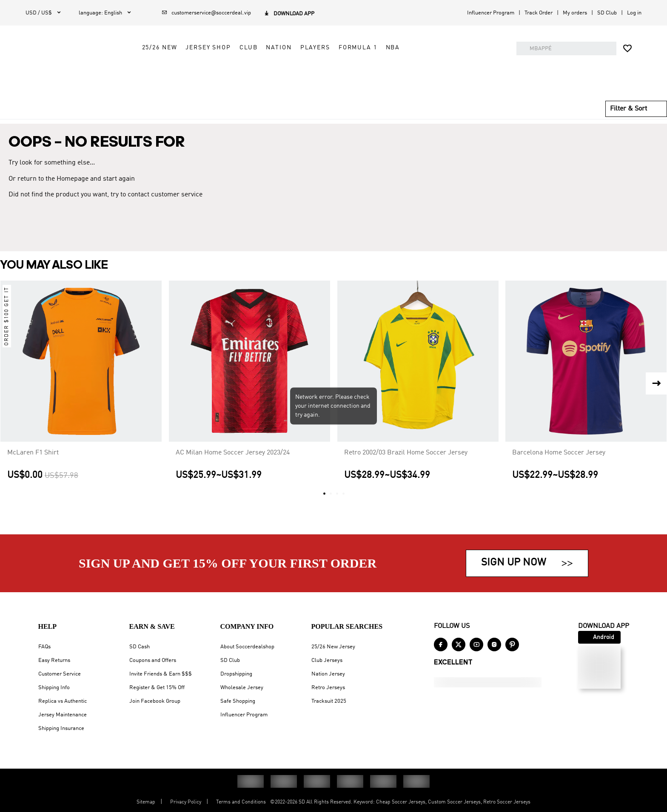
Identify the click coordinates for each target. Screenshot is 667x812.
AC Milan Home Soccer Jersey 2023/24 (233, 465)
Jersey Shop (280, 71)
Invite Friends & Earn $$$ (161, 674)
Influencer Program (491, 13)
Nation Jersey (328, 674)
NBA (465, 71)
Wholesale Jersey (242, 688)
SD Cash (140, 647)
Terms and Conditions (241, 802)
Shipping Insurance (61, 728)
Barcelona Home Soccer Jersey (559, 465)
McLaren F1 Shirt (33, 465)
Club (320, 71)
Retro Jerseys (328, 688)
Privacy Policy (186, 802)
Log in (634, 13)
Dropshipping (236, 674)
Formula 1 (430, 71)
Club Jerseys (327, 660)
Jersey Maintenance (63, 715)
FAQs (44, 647)
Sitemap (146, 802)
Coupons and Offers (153, 660)
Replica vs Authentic (63, 701)
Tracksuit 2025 (329, 701)
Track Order (539, 13)
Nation (351, 71)
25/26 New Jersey (333, 647)
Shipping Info (54, 688)
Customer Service (60, 674)
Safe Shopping (238, 701)
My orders (575, 13)
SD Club (607, 13)
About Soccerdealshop (247, 647)
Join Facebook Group (155, 701)
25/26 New (231, 71)
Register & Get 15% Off (157, 688)
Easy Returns (54, 660)
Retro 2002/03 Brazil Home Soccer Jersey (406, 465)
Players (387, 71)
